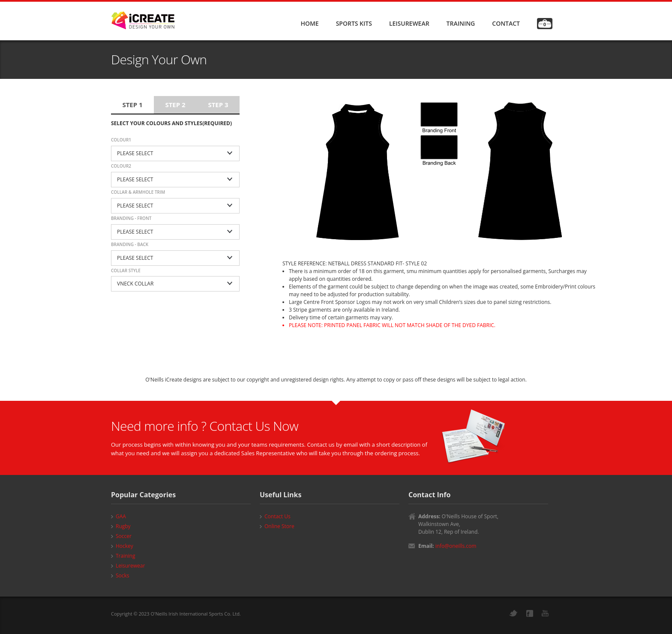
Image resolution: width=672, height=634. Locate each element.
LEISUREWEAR (409, 23)
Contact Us (277, 516)
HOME (309, 23)
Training (125, 556)
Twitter (513, 613)
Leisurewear (130, 566)
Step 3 (218, 105)
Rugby (123, 526)
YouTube (545, 613)
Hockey (124, 546)
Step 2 (175, 105)
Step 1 (132, 105)
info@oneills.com (456, 546)
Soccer (124, 536)
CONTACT (506, 23)
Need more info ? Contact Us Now (205, 426)
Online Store (279, 526)
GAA (121, 516)
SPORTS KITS (354, 23)
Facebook (530, 613)
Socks (123, 575)
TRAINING (461, 23)
